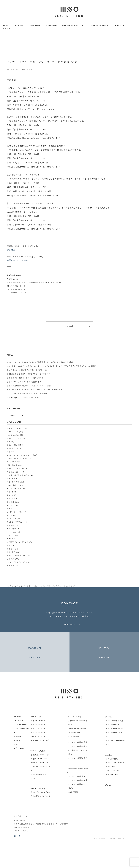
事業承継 (11, 560)
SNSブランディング (38, 761)
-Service (108, 779)
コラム (9, 540)
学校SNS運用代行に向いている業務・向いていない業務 (29, 387)
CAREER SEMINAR (99, 25)
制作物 (10, 516)
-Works (108, 809)
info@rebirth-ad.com (17, 293)
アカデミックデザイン (15, 523)
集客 (9, 443)
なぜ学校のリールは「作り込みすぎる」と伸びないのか (27, 371)
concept (19, 745)
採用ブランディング (14, 429)
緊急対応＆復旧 (13, 473)
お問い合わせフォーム (17, 260)
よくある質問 (73, 817)
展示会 (10, 546)
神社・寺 (10, 493)
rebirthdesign (13, 436)
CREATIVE (36, 25)
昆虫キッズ (11, 500)
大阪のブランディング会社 (41, 817)
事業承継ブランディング (40, 765)
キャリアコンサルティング (16, 556)
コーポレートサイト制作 (77, 753)
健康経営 (11, 550)
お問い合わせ (19, 773)
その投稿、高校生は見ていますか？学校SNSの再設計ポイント (31, 375)
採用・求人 (11, 553)
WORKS (6, 29)
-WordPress (110, 741)
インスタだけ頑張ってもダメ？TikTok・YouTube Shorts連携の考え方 (35, 391)
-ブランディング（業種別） (39, 775)
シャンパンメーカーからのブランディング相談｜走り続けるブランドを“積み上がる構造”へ (42, 363)
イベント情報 (12, 486)
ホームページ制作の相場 (78, 805)
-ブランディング (35, 741)
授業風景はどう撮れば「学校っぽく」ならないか (25, 379)
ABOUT (6, 25)
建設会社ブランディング (40, 779)
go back (78, 326)
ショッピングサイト (14, 439)
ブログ (9, 536)
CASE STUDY (120, 25)
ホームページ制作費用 (77, 801)
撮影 (9, 510)
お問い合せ (11, 530)
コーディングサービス (114, 795)
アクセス (17, 765)
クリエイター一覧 (20, 749)
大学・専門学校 (13, 483)
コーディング (12, 463)
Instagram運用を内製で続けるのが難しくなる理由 (27, 395)
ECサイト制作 (74, 761)
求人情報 (11, 526)
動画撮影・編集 (112, 783)
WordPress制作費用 (115, 745)
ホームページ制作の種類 (78, 767)
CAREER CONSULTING (74, 25)
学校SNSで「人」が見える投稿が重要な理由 (24, 383)
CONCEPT (20, 25)
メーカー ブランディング (40, 787)
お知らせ (11, 506)
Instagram (11, 533)
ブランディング (12, 433)
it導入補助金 (12, 466)
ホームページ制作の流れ (78, 782)
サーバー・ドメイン (14, 489)
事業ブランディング (38, 753)
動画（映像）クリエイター (16, 496)
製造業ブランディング (39, 783)
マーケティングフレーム (16, 469)
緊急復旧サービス (113, 799)
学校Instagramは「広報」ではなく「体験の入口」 (26, 398)
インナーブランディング (16, 563)
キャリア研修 (111, 791)
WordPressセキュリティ (115, 753)
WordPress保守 (113, 749)
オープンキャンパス (14, 513)
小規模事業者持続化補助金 (18, 476)
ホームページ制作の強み (78, 771)
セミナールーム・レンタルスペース (20, 456)
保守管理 (11, 503)
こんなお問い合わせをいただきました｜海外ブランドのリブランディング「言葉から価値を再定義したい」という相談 (51, 367)
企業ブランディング (38, 749)
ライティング (12, 520)
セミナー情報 (28, 69)
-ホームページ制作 (74, 741)
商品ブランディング (38, 757)
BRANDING (52, 25)
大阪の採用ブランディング (41, 821)
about (17, 741)
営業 (9, 453)
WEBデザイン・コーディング (18, 543)
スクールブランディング (16, 449)
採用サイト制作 (74, 757)
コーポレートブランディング (17, 459)
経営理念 (11, 567)
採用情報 (18, 761)
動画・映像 (11, 479)
